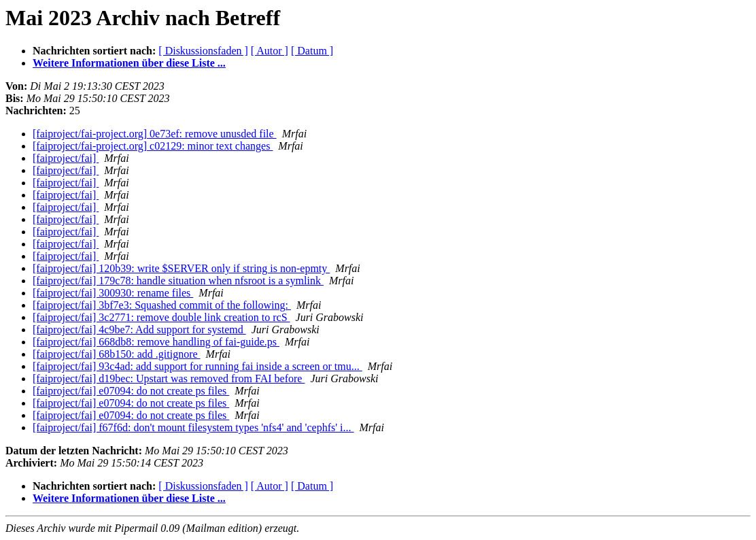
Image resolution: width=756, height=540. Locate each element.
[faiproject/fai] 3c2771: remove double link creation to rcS (161, 317)
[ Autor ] (270, 51)
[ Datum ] (312, 51)
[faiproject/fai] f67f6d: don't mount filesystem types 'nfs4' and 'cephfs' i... (193, 427)
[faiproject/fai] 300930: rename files (113, 293)
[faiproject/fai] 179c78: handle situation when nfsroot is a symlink (178, 281)
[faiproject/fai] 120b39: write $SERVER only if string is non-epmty (181, 268)
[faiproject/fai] (66, 158)
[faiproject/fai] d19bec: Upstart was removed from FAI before (169, 378)
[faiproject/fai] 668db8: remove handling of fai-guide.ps (156, 342)
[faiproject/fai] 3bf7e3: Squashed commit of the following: (162, 305)
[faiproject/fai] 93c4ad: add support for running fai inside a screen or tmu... (197, 366)
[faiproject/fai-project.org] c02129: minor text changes (153, 146)
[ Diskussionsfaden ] (203, 51)
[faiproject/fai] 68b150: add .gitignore (117, 354)
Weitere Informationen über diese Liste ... (129, 63)
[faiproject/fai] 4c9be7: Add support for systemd (139, 330)
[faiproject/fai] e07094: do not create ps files (131, 391)
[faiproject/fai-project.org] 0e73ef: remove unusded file (155, 134)
